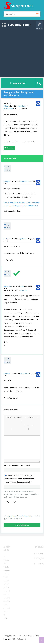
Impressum (38, 553)
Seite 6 (6, 577)
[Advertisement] (22, 52)
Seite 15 (7, 608)
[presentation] (21, 509)
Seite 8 (6, 584)
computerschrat (24, 181)
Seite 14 (7, 605)
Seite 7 (6, 581)
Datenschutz (39, 564)
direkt (6, 618)
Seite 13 (7, 601)
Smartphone (22, 106)
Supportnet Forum (20, 25)
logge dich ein (11, 516)
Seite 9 (6, 588)
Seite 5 (6, 574)
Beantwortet (7, 181)
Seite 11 (7, 594)
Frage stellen (18, 83)
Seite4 (7, 570)
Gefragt (6, 106)
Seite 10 (7, 591)
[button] (10, 417)
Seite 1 (8, 560)
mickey (22, 286)
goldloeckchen (8, 109)
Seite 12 (7, 598)
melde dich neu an (25, 516)
